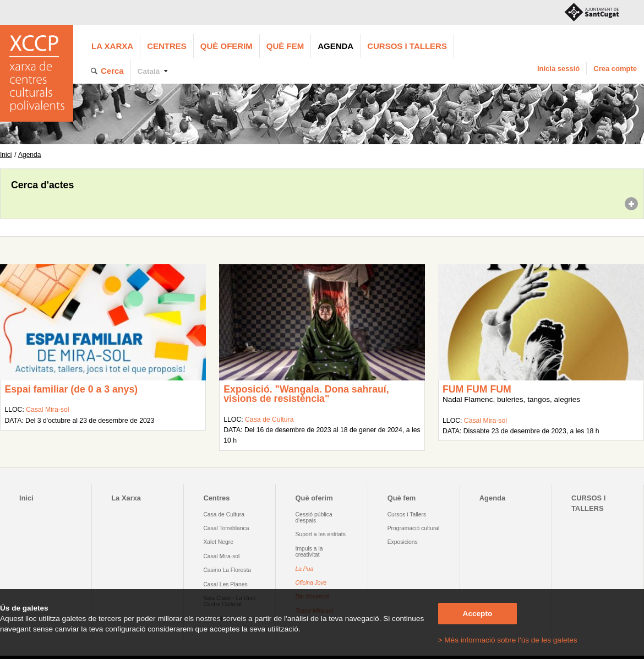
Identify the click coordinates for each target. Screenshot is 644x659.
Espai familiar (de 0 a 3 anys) (71, 389)
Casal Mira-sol (47, 410)
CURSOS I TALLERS (407, 46)
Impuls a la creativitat (309, 552)
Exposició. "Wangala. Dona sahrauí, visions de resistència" (306, 394)
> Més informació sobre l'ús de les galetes (508, 640)
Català (149, 71)
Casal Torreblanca (226, 528)
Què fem (285, 46)
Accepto (478, 614)
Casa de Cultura (269, 420)
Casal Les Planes (225, 584)
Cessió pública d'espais (314, 518)
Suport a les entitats (321, 534)
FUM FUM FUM (477, 389)
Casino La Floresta (227, 570)
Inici (6, 155)
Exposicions (403, 542)
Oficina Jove (311, 583)
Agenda (335, 46)
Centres (167, 46)
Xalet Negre (218, 542)
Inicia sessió (558, 69)
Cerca (112, 71)
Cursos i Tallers (407, 514)
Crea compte (615, 69)
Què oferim (227, 46)
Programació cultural (414, 528)
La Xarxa (112, 46)
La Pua (305, 569)
